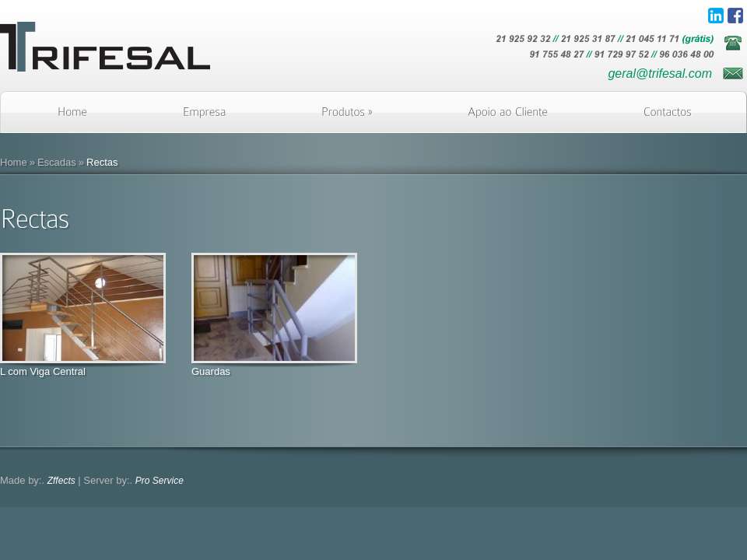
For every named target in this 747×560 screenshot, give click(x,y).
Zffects (61, 481)
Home (14, 162)
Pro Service (160, 481)
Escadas (57, 162)
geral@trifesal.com (660, 73)
